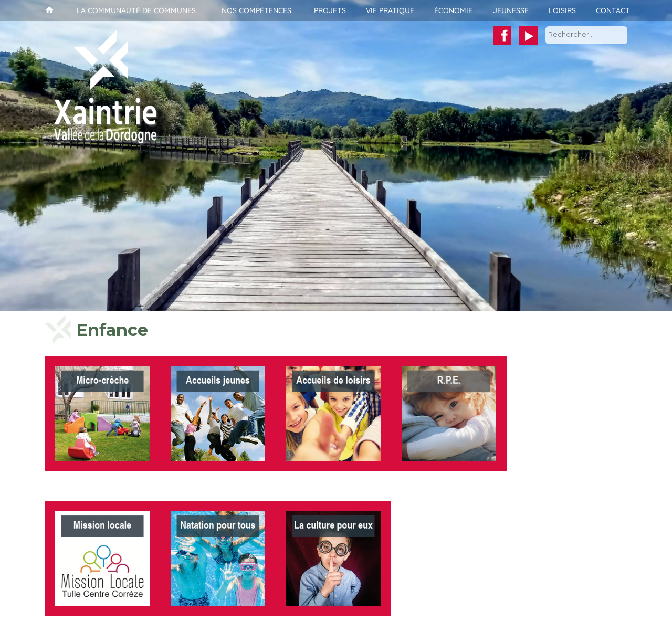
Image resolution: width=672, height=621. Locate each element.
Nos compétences (256, 10)
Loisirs (562, 10)
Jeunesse (511, 10)
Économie (453, 10)
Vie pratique (390, 10)
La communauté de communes (136, 10)
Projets (330, 10)
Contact (613, 10)
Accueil (48, 10)
